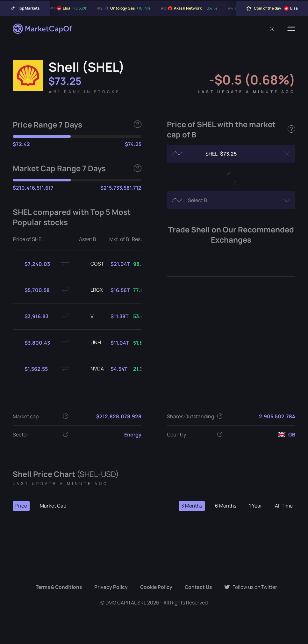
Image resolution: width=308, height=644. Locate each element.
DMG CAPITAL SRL (126, 603)
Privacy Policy (110, 587)
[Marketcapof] (43, 29)
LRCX (92, 290)
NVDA (92, 369)
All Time (283, 506)
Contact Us (199, 587)
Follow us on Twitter (253, 587)
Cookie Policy (156, 587)
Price (21, 506)
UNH (91, 343)
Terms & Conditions (57, 587)
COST (92, 264)
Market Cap (53, 506)
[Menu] (291, 29)
